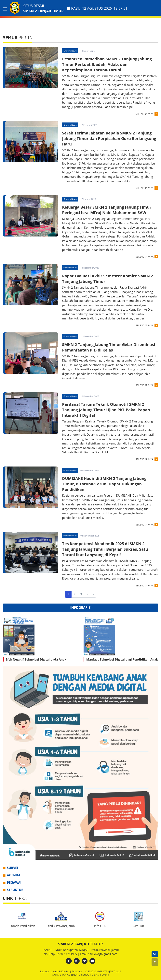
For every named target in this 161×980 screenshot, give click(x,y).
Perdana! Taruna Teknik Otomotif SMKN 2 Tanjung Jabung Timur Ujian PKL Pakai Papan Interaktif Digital (106, 410)
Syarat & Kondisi (60, 971)
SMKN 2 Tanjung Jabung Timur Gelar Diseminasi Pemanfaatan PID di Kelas (109, 347)
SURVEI (12, 868)
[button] (155, 962)
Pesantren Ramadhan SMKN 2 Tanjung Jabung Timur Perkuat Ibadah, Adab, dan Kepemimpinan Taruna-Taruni (107, 64)
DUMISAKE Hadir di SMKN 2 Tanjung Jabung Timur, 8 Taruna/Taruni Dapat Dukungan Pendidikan (104, 484)
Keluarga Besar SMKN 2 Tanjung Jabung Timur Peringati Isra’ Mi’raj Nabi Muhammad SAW (107, 210)
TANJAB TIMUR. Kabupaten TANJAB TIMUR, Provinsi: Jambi (81, 950)
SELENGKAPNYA (145, 114)
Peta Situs (77, 971)
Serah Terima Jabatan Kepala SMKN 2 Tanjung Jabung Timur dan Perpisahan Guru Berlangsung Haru (109, 138)
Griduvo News (70, 51)
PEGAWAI (14, 882)
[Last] (93, 594)
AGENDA (14, 875)
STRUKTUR (15, 890)
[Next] (87, 594)
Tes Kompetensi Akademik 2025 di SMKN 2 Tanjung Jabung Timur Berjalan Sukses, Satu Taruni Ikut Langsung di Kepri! (105, 549)
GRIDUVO (84, 975)
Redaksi (45, 971)
